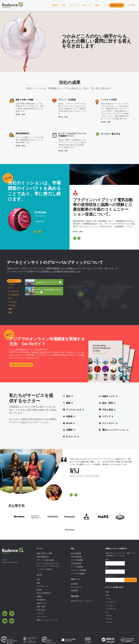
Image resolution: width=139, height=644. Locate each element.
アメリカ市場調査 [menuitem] (78, 574)
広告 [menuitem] (38, 580)
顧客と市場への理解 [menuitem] (44, 553)
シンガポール (13, 295)
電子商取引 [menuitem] (41, 600)
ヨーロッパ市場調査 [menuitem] (79, 570)
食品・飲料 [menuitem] (41, 607)
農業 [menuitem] (38, 583)
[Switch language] (132, 5)
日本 (10, 312)
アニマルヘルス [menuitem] (43, 586)
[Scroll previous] (71, 495)
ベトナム (12, 305)
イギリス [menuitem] (109, 615)
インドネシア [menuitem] (111, 602)
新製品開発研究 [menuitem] (43, 557)
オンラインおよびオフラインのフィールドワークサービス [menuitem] (48, 565)
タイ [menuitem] (107, 612)
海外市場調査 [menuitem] (76, 553)
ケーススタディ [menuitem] (77, 587)
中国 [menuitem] (107, 592)
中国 (10, 309)
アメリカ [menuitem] (109, 619)
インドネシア (13, 291)
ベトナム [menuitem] (109, 622)
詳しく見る (22, 114)
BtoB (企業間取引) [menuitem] (44, 593)
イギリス (12, 284)
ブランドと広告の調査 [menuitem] (45, 560)
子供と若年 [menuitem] (41, 610)
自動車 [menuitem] (39, 590)
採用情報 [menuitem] (74, 591)
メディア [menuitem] (40, 613)
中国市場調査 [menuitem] (76, 557)
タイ (10, 298)
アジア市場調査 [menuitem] (77, 560)
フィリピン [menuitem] (110, 605)
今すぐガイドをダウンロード (21, 365)
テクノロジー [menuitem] (42, 617)
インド (11, 288)
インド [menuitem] (108, 599)
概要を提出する (117, 5)
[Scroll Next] (76, 495)
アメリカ (12, 281)
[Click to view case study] (104, 174)
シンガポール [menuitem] (111, 609)
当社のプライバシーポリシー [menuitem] (82, 601)
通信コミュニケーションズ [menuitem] (47, 620)
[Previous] (35, 232)
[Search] (104, 5)
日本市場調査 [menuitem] (76, 563)
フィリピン (13, 302)
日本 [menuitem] (107, 595)
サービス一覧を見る (111, 134)
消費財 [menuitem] (39, 596)
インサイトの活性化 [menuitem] (44, 569)
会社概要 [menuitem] (74, 584)
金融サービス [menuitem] (42, 603)
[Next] (40, 232)
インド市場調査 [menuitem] (77, 567)
